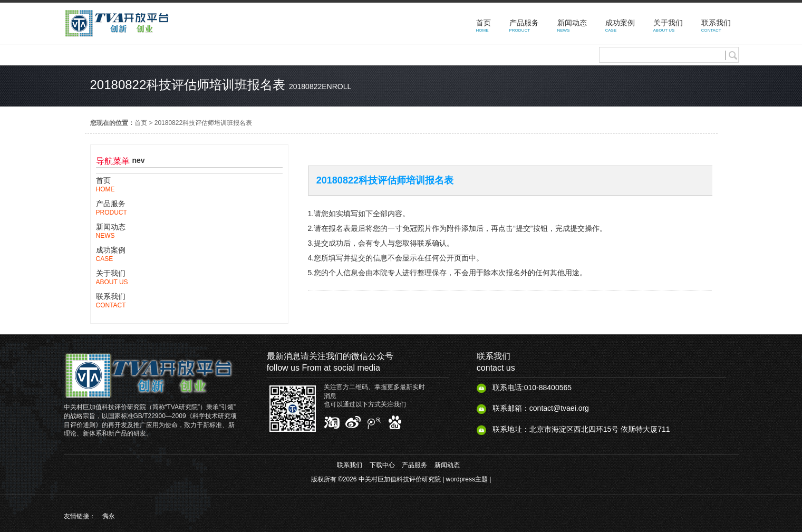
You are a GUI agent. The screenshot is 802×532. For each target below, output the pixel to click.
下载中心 (382, 465)
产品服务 (414, 465)
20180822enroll (320, 86)
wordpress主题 (467, 479)
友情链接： (80, 516)
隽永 (109, 516)
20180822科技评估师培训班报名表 (203, 123)
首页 (141, 123)
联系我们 (350, 465)
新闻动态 (447, 465)
